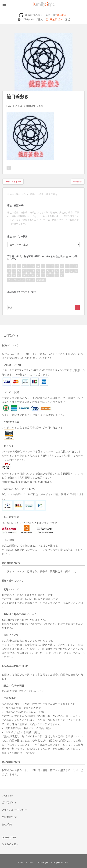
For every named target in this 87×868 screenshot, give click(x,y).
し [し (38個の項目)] (67, 266)
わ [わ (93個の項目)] (62, 275)
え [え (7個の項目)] (24, 266)
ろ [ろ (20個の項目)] (57, 275)
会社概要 (7, 824)
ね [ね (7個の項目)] (52, 271)
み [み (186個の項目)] (14, 275)
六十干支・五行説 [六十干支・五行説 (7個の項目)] (16, 280)
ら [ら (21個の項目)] (48, 275)
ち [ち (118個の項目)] (24, 271)
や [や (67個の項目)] (33, 275)
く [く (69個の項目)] (43, 266)
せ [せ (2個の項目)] (9, 271)
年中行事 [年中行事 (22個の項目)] (30, 280)
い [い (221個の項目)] (14, 266)
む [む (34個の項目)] (19, 275)
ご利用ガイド (9, 802)
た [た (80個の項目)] (19, 271)
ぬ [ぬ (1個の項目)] (48, 271)
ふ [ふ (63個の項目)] (72, 271)
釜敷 (41, 106)
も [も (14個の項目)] (29, 275)
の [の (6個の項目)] (57, 271)
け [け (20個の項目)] (48, 266)
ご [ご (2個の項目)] (57, 266)
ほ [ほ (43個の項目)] (76, 271)
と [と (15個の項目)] (33, 271)
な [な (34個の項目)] (38, 271)
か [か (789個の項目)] (33, 266)
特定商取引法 (9, 817)
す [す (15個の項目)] (76, 266)
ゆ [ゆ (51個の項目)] (38, 275)
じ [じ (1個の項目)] (72, 266)
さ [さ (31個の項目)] (62, 266)
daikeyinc (30, 106)
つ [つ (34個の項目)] (29, 271)
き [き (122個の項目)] (38, 266)
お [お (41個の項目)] (29, 266)
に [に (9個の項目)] (43, 271)
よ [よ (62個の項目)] (43, 275)
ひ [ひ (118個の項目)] (67, 271)
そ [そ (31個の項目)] (14, 271)
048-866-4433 (10, 844)
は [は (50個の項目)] (62, 271)
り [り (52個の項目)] (52, 275)
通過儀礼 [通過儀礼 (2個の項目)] (41, 280)
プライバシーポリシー (14, 810)
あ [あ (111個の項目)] (9, 266)
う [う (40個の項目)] (19, 266)
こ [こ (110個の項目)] (52, 266)
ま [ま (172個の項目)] (9, 275)
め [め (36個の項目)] (24, 275)
